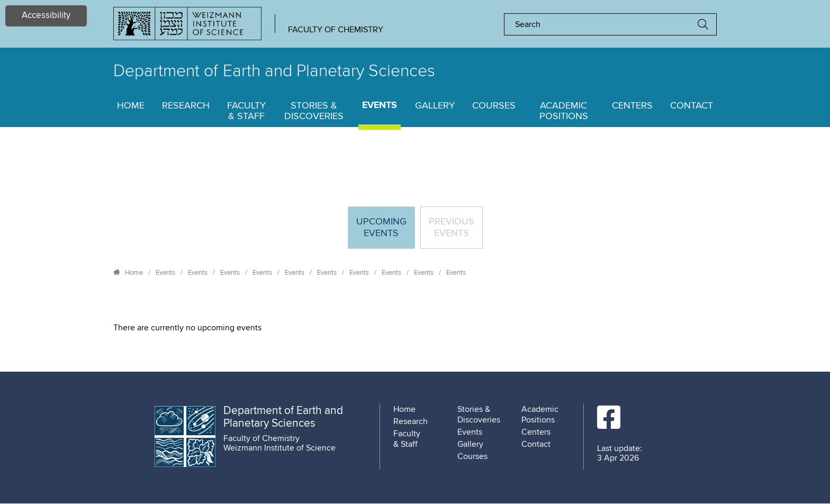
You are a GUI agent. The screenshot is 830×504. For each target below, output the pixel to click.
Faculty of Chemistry (336, 30)
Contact (692, 106)
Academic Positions (564, 111)
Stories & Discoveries (314, 111)
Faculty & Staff (246, 111)
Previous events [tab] (452, 228)
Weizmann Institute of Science (279, 448)
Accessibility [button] (46, 16)
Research (186, 106)
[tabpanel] (415, 328)
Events (380, 106)
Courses (494, 106)
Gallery (435, 106)
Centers (632, 106)
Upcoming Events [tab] (385, 232)
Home (131, 106)
